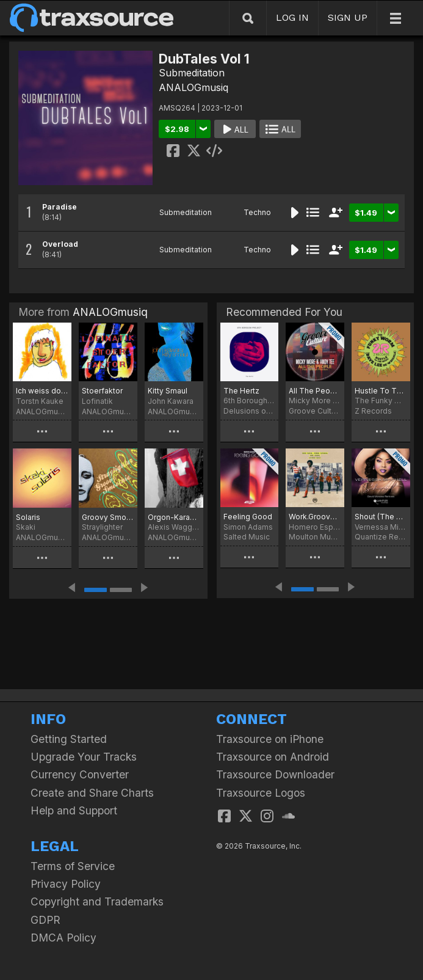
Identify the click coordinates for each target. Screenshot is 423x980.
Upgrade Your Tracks (84, 757)
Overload (60, 244)
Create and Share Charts (92, 793)
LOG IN (292, 17)
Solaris (28, 517)
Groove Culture (315, 411)
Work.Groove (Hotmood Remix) (315, 517)
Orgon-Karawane (174, 517)
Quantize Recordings (381, 537)
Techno (257, 212)
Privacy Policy (66, 884)
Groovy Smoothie (108, 517)
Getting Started (69, 739)
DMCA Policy (63, 938)
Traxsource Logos (261, 793)
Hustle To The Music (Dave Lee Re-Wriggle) (381, 391)
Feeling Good (248, 517)
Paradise (60, 207)
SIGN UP (348, 17)
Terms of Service (73, 866)
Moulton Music (315, 537)
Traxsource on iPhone (270, 739)
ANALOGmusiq (193, 87)
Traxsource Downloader (275, 774)
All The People (315, 391)
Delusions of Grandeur (250, 411)
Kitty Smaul (168, 391)
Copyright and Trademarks (97, 901)
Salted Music (247, 537)
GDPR (45, 920)
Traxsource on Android (273, 757)
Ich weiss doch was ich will (42, 391)
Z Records (373, 411)
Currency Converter (80, 774)
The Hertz (241, 391)
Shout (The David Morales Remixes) (381, 517)
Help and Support (74, 810)
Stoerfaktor (102, 391)
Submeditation (192, 73)
